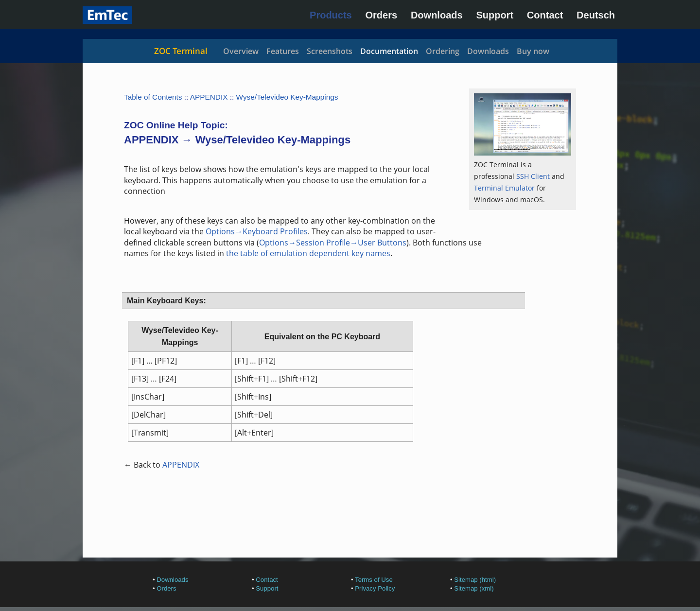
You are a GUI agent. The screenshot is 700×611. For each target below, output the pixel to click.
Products (331, 15)
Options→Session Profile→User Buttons (333, 243)
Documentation (389, 51)
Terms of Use (374, 580)
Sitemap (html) (475, 580)
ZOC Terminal (181, 51)
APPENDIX (209, 97)
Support (495, 15)
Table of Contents (153, 97)
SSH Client (533, 176)
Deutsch (596, 15)
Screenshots (330, 51)
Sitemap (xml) (474, 588)
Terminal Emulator (504, 188)
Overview (241, 51)
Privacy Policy (375, 588)
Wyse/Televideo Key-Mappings (287, 97)
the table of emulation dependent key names (308, 253)
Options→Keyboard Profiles (257, 231)
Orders (382, 15)
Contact (545, 15)
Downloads (437, 15)
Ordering (443, 51)
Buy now (533, 51)
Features (283, 51)
